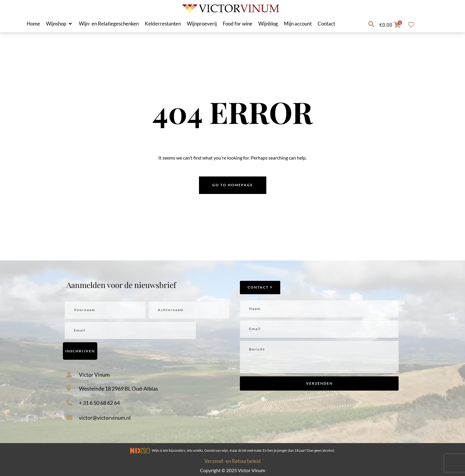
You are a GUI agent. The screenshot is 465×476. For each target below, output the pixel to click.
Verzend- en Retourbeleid (232, 461)
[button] (59, 24)
